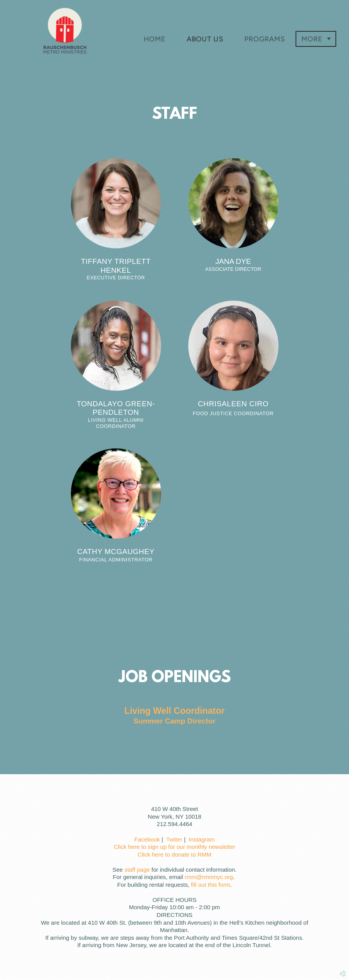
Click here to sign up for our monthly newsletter (174, 847)
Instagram (202, 839)
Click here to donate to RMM (174, 854)
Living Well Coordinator (174, 711)
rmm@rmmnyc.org (209, 877)
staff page (137, 870)
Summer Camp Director (174, 721)
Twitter (174, 840)
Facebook (147, 839)
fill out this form (211, 885)
